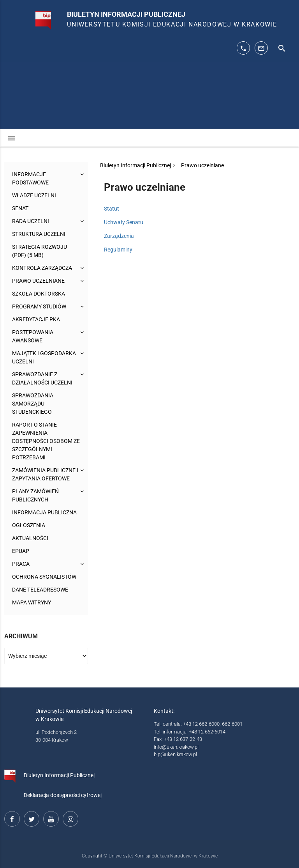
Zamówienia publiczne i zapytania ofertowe (45, 474)
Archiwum (21, 636)
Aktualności (30, 538)
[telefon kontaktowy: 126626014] (243, 48)
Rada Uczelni (31, 221)
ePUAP (21, 551)
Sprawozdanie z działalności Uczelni (42, 378)
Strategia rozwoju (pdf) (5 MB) (40, 251)
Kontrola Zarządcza (42, 268)
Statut (112, 209)
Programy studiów (39, 306)
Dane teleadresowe (40, 590)
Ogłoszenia (29, 525)
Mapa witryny (32, 602)
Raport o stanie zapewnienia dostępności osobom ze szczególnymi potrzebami (46, 441)
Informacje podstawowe (30, 178)
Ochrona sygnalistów (44, 577)
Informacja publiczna (44, 512)
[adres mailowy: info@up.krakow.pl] (261, 48)
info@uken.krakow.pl (176, 747)
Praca (21, 564)
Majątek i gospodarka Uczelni (44, 357)
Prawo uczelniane (38, 281)
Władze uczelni (34, 195)
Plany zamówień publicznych (35, 495)
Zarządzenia (119, 236)
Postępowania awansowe (33, 336)
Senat (20, 208)
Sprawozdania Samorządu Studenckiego (33, 404)
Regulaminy (118, 250)
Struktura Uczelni (39, 234)
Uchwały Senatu (124, 222)
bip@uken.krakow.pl (175, 754)
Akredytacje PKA (36, 319)
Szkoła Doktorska (39, 294)
